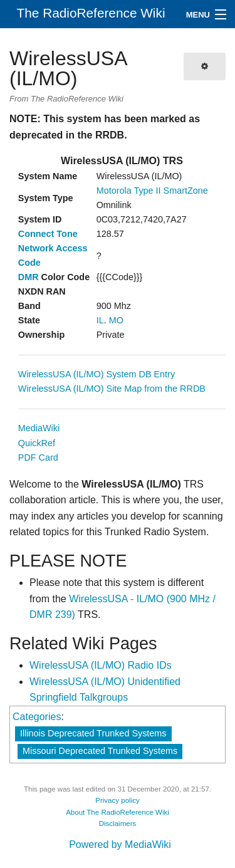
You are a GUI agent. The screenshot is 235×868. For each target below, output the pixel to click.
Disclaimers (118, 824)
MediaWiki (39, 428)
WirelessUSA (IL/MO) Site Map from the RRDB (112, 389)
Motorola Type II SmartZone (152, 191)
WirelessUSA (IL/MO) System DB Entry (97, 374)
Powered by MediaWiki (120, 844)
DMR (29, 277)
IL (100, 320)
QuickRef (37, 443)
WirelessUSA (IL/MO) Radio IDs (101, 665)
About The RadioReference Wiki (118, 812)
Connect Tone (48, 234)
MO (116, 320)
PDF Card (38, 458)
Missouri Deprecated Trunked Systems (100, 751)
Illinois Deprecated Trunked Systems (93, 733)
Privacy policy (118, 800)
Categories (37, 717)
